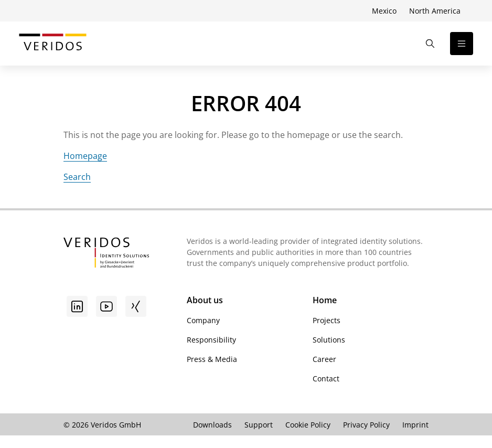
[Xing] (136, 306)
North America (435, 11)
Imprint (415, 425)
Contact (326, 378)
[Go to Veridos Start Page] (53, 44)
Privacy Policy (366, 425)
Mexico (384, 11)
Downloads (212, 425)
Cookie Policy (308, 425)
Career (324, 359)
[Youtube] (106, 306)
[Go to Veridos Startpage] (106, 254)
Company (203, 320)
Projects (327, 320)
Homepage (85, 156)
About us (205, 300)
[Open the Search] (430, 44)
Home (325, 300)
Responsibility (211, 340)
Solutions (329, 340)
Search (77, 177)
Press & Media (212, 359)
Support (259, 425)
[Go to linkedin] (77, 306)
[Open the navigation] (462, 44)
